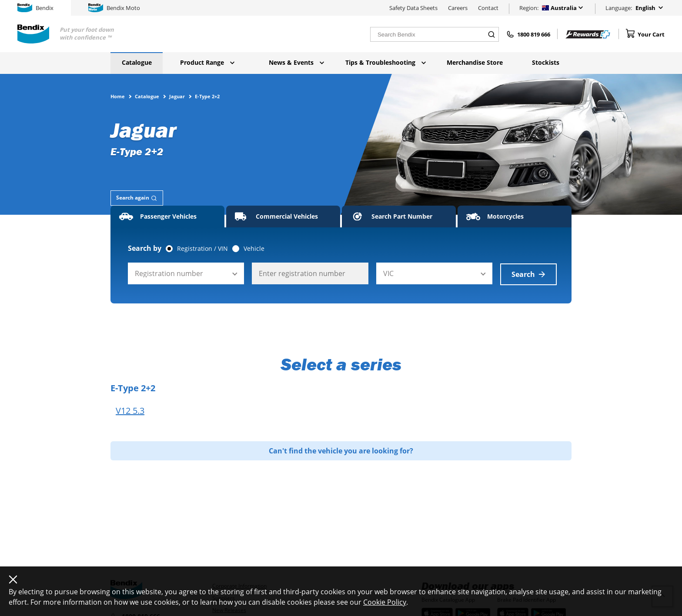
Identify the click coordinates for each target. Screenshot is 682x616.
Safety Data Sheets (413, 8)
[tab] (137, 198)
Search (528, 273)
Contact (488, 8)
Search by (145, 248)
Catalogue (137, 62)
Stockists (546, 62)
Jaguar (177, 96)
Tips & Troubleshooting (386, 62)
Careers (458, 8)
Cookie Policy (385, 602)
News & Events (296, 62)
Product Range (207, 62)
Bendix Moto (114, 8)
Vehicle (254, 249)
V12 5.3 (130, 410)
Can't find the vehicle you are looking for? (341, 450)
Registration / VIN (202, 249)
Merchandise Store (475, 62)
